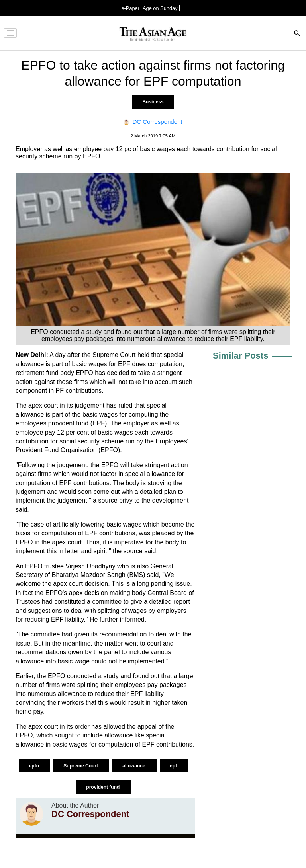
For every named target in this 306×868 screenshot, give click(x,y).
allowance (134, 766)
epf (174, 766)
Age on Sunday (160, 8)
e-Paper (130, 8)
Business (153, 102)
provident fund (103, 787)
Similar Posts (240, 356)
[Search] (297, 34)
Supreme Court (81, 766)
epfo (35, 766)
